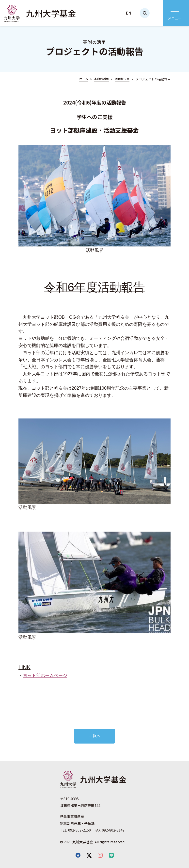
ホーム (84, 79)
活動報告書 (122, 79)
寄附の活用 (101, 79)
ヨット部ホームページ (45, 676)
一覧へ (94, 736)
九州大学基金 (51, 13)
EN (128, 13)
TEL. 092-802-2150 (75, 830)
